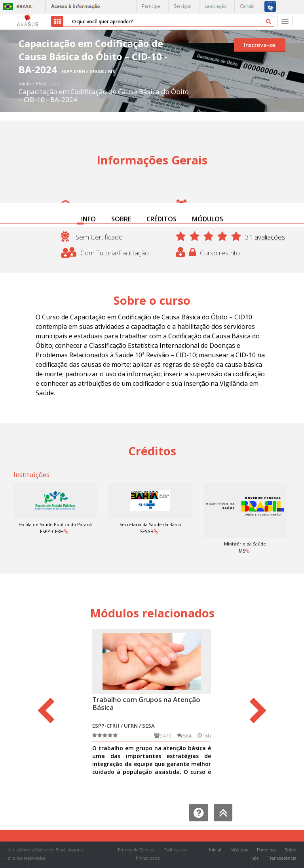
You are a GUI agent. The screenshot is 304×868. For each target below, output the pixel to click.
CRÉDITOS (161, 219)
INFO (88, 219)
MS (242, 551)
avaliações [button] (270, 237)
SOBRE (121, 219)
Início (25, 84)
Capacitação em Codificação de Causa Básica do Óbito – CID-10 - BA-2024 (104, 95)
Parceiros (266, 850)
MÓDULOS (208, 219)
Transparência (282, 858)
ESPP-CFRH (52, 531)
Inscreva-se (260, 45)
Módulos (47, 84)
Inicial (215, 850)
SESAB (147, 531)
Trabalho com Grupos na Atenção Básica (146, 703)
